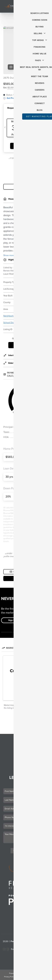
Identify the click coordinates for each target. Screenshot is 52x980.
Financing (26, 755)
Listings (26, 743)
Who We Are (26, 763)
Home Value (26, 759)
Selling (26, 751)
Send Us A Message (26, 851)
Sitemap (45, 977)
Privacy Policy (9, 977)
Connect (26, 767)
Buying (26, 747)
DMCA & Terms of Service (28, 977)
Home (26, 740)
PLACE (26, 944)
